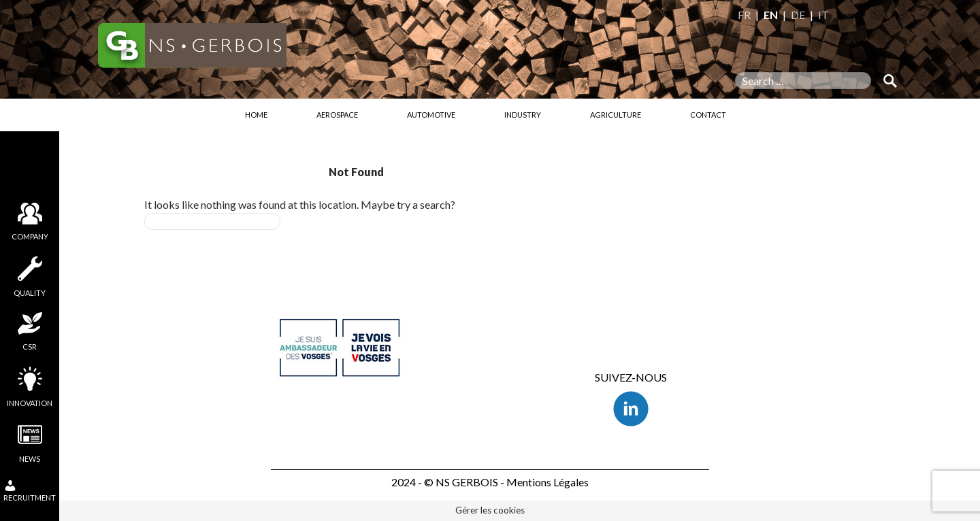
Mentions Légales (548, 482)
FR (744, 15)
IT (823, 15)
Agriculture (616, 115)
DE (798, 15)
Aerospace (337, 115)
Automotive (431, 115)
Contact (708, 115)
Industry (523, 115)
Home (256, 115)
